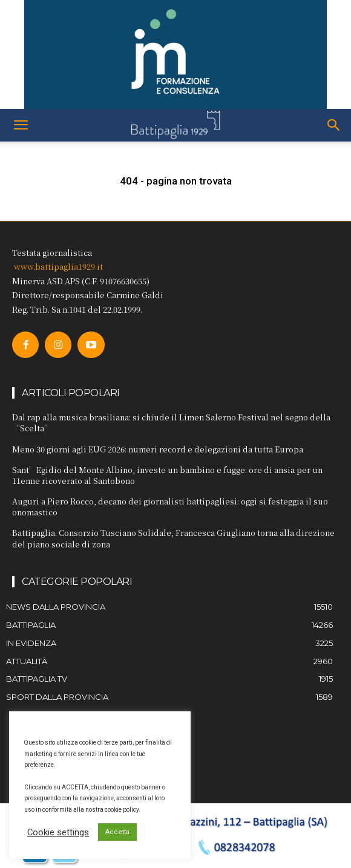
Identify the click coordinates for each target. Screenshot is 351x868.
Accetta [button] (117, 832)
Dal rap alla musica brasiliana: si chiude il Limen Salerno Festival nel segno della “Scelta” (171, 423)
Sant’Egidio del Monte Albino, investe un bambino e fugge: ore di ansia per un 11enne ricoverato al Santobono (167, 475)
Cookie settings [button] (58, 832)
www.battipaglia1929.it (58, 266)
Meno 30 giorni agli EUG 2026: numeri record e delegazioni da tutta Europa (158, 449)
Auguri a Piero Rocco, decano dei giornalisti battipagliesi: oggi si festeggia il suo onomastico (170, 507)
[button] (21, 125)
